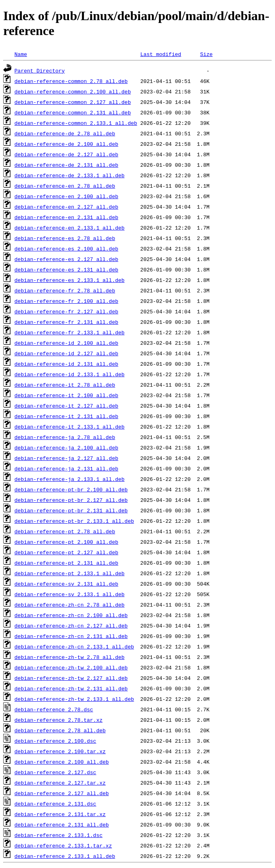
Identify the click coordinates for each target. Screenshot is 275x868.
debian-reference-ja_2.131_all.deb (66, 468)
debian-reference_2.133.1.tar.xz (63, 845)
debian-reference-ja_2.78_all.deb (65, 437)
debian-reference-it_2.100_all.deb (66, 395)
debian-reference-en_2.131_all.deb (66, 217)
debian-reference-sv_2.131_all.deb (66, 584)
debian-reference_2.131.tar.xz (60, 814)
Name (21, 54)
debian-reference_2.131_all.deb (62, 824)
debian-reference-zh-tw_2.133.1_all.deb (74, 699)
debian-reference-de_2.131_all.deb (66, 165)
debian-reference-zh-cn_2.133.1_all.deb (74, 646)
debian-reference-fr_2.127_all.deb (66, 311)
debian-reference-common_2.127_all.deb (73, 102)
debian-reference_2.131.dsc (55, 804)
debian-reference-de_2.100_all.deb (66, 144)
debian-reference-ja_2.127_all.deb (66, 458)
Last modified (161, 54)
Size (206, 54)
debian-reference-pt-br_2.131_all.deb (71, 510)
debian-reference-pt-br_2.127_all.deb (71, 500)
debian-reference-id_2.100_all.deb (66, 343)
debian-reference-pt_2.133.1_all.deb (70, 573)
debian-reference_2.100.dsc (55, 741)
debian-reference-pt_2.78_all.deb (65, 531)
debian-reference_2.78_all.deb (60, 730)
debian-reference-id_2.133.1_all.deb (70, 374)
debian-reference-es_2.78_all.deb (65, 238)
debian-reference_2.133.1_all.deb (65, 856)
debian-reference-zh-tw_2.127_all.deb (71, 678)
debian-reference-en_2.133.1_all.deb (70, 228)
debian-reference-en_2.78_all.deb (65, 186)
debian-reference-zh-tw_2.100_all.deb (71, 667)
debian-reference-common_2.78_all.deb (71, 81)
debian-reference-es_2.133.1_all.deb (70, 280)
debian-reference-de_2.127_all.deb (66, 154)
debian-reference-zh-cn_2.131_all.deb (71, 636)
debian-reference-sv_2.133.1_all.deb (70, 594)
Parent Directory (40, 70)
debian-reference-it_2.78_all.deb (65, 385)
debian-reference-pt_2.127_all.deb (66, 552)
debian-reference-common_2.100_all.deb (73, 91)
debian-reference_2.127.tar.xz (60, 783)
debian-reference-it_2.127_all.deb (66, 406)
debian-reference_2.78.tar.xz (58, 720)
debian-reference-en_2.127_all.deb (66, 207)
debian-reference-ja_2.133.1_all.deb (70, 479)
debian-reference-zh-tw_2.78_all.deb (70, 657)
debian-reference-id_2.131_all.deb (66, 364)
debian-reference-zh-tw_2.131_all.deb (71, 688)
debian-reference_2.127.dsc (55, 772)
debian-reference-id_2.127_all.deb (66, 353)
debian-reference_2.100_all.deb (62, 762)
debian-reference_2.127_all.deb (62, 793)
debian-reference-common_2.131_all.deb (73, 112)
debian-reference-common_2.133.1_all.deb (76, 123)
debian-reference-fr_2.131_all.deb (66, 322)
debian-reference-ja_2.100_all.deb (66, 447)
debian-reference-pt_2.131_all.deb (66, 563)
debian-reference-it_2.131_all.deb (66, 416)
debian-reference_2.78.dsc (54, 709)
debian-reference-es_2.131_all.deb (66, 269)
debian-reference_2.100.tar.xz (60, 751)
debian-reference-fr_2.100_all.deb (66, 301)
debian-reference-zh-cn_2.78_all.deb (70, 605)
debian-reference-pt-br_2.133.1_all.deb (74, 521)
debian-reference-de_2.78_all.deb (65, 133)
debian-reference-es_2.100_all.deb (66, 249)
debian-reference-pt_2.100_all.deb (66, 542)
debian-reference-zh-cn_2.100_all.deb (71, 615)
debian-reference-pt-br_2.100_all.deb (71, 489)
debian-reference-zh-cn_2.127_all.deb (71, 626)
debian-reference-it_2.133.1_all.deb (70, 427)
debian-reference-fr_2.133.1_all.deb (70, 332)
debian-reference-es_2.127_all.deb (66, 259)
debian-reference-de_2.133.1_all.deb (70, 175)
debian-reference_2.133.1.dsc (58, 835)
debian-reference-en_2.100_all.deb (66, 196)
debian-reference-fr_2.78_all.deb (65, 290)
